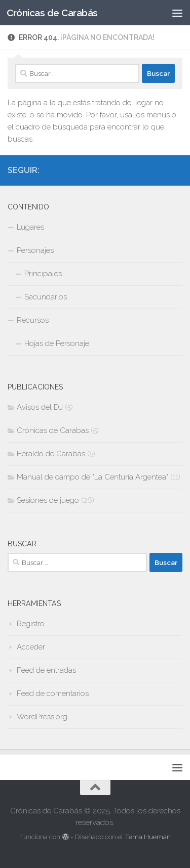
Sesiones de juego (48, 500)
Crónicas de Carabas (53, 430)
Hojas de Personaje (57, 343)
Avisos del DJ (40, 407)
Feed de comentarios (53, 693)
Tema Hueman (148, 837)
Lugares (30, 227)
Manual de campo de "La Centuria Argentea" (92, 477)
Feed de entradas (46, 670)
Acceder (31, 647)
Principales (43, 274)
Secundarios (46, 297)
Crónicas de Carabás (52, 13)
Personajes (35, 250)
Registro (31, 624)
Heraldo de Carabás (51, 454)
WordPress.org (42, 717)
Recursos (33, 320)
